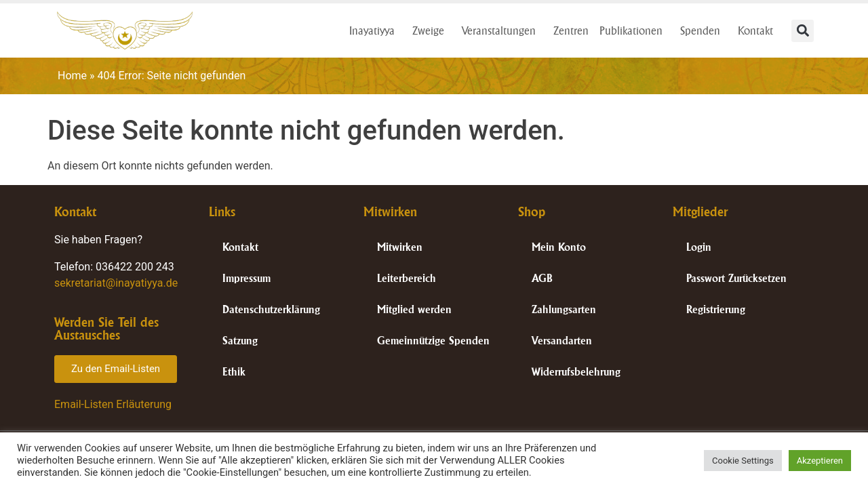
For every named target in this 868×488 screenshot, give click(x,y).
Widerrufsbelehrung (576, 372)
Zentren (571, 30)
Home (72, 76)
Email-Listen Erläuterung (113, 404)
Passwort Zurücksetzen (736, 278)
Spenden (704, 30)
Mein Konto (559, 247)
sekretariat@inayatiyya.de (116, 283)
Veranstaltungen (502, 30)
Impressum (246, 278)
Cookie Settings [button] (743, 461)
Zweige (432, 30)
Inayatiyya (375, 30)
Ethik (234, 372)
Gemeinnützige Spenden (433, 341)
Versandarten (562, 341)
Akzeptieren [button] (820, 461)
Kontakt (759, 30)
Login (699, 247)
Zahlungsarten (564, 309)
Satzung (240, 341)
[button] (803, 31)
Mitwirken (400, 247)
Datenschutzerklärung (271, 309)
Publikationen (634, 30)
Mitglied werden (414, 309)
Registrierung (716, 309)
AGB (542, 278)
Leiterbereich (407, 278)
